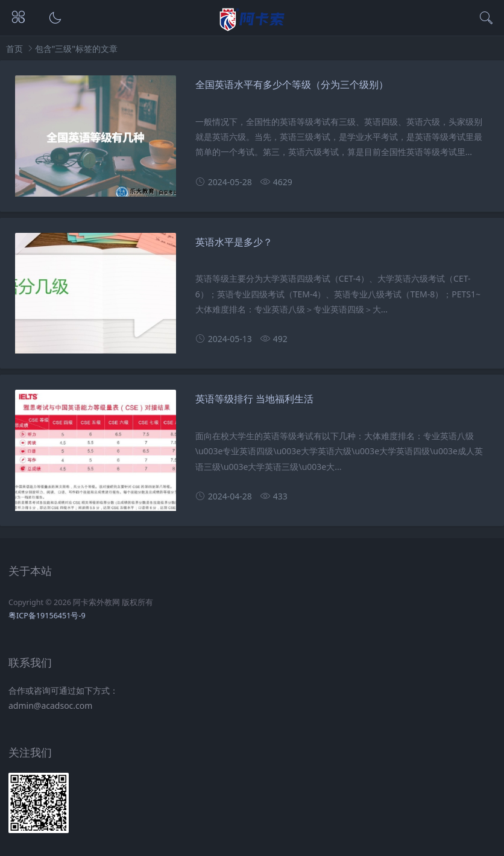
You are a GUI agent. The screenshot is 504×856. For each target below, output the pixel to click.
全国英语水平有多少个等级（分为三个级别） (292, 85)
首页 (14, 49)
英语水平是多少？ (234, 242)
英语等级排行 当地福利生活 (254, 399)
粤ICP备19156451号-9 (47, 616)
